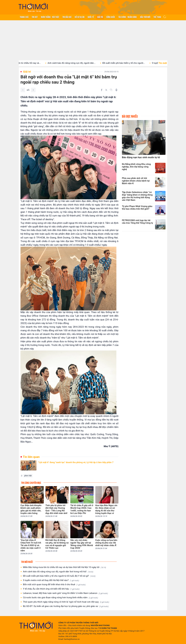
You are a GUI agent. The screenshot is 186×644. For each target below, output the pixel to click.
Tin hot (35, 17)
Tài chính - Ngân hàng (128, 17)
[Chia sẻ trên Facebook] (102, 90)
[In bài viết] (116, 90)
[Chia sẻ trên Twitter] (106, 90)
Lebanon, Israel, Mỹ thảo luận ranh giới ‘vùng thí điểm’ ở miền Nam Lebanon (65, 593)
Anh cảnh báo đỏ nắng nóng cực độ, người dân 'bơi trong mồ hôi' (58, 572)
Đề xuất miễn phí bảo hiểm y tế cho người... (129, 63)
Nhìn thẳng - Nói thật (50, 17)
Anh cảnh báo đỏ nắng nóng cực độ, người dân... (77, 63)
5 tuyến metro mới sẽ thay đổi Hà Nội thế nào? (51, 580)
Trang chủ (24, 17)
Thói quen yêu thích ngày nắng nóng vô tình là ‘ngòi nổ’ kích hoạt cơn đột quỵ (66, 602)
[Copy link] (111, 90)
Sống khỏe (111, 17)
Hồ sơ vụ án (80, 17)
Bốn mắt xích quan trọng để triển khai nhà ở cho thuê (54, 585)
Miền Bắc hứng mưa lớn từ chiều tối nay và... (25, 63)
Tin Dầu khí (67, 17)
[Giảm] (23, 90)
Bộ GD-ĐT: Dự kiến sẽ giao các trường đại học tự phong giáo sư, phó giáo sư (66, 606)
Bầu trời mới (145, 17)
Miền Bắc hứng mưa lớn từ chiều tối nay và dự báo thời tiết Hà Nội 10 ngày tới (64, 567)
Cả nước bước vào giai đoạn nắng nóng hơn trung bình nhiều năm (60, 598)
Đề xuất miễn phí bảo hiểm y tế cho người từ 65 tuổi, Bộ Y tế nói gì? (59, 576)
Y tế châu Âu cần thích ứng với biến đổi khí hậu (51, 589)
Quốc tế (91, 17)
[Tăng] (33, 90)
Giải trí (100, 17)
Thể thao (157, 17)
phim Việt (28, 476)
